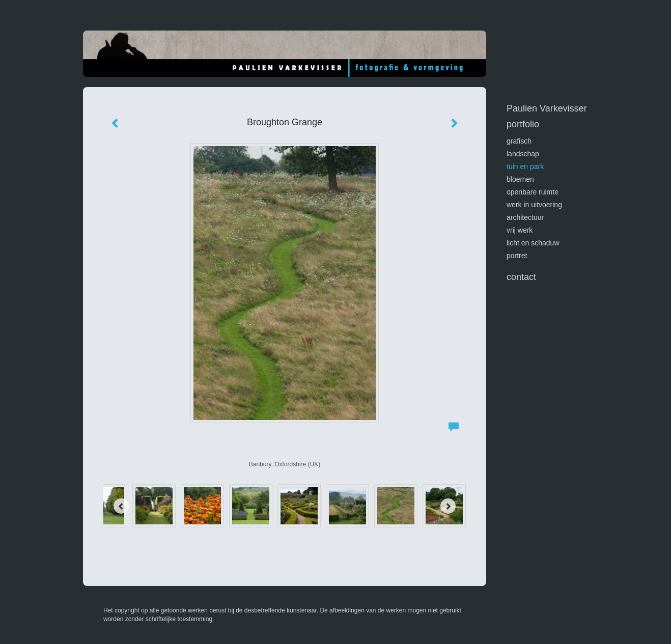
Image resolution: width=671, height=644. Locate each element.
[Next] (448, 506)
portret (517, 256)
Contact (521, 277)
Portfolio (523, 124)
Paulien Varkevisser (547, 108)
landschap (523, 154)
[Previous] (121, 506)
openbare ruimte (533, 192)
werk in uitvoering (534, 205)
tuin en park (525, 166)
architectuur (525, 217)
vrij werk (520, 230)
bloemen (520, 179)
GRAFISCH (519, 141)
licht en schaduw (533, 243)
